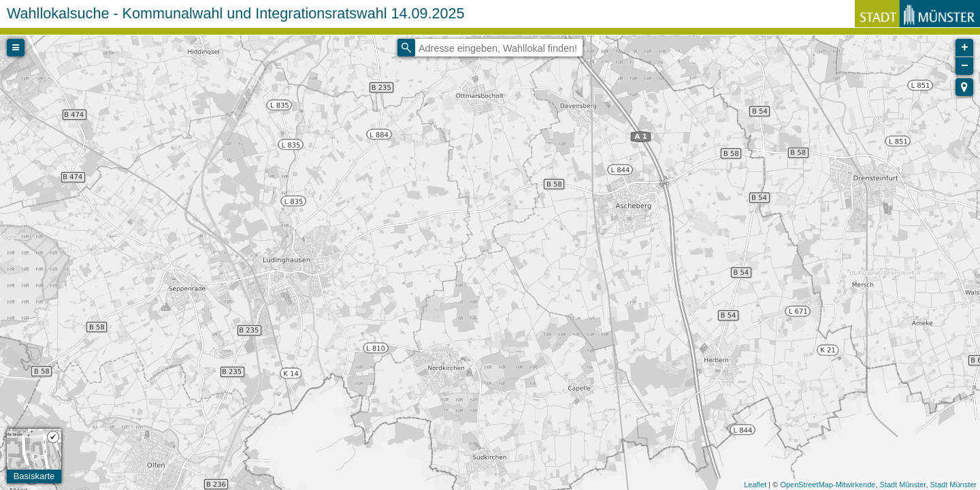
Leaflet (755, 485)
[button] (964, 87)
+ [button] (965, 48)
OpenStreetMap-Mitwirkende (828, 485)
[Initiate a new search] (406, 48)
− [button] (965, 66)
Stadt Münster (903, 485)
